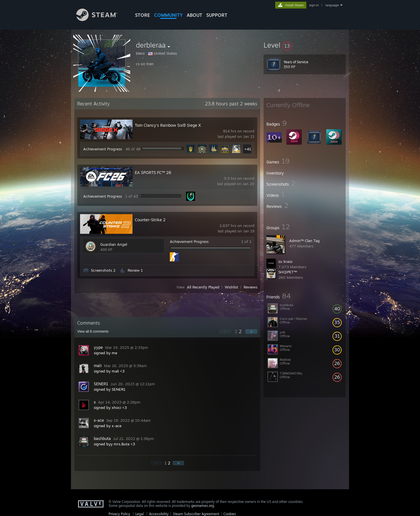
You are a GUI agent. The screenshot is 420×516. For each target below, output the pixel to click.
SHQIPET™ (288, 272)
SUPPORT (217, 15)
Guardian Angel (114, 244)
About (194, 15)
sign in (314, 5)
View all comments (93, 331)
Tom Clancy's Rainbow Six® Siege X (168, 125)
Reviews (250, 287)
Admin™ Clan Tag (304, 241)
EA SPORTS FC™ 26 (153, 172)
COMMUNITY (168, 15)
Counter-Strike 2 (150, 220)
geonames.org (203, 506)
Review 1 (135, 270)
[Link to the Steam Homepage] (101, 20)
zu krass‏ (285, 261)
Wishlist (232, 287)
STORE (143, 15)
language (332, 5)
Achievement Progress (103, 149)
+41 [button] (248, 149)
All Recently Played (203, 287)
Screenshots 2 (103, 270)
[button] (305, 45)
